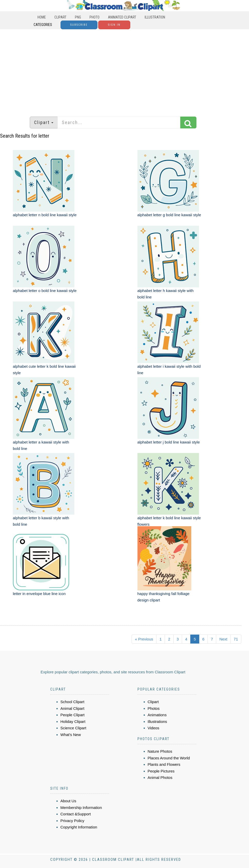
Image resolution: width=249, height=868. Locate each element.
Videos (154, 728)
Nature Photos (160, 751)
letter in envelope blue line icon (39, 594)
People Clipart (73, 715)
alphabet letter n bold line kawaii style (45, 215)
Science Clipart (73, 728)
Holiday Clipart (73, 721)
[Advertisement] (124, 70)
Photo (94, 17)
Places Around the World (169, 758)
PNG (78, 17)
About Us (68, 801)
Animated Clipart (122, 17)
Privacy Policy (72, 821)
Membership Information (81, 808)
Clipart (60, 17)
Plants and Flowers (164, 764)
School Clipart (72, 702)
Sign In (114, 25)
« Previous (144, 639)
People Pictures (161, 771)
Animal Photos (160, 777)
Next (223, 639)
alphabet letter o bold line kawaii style (45, 291)
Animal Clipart (72, 708)
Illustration (155, 17)
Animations (157, 715)
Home (42, 17)
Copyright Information (79, 827)
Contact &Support (76, 814)
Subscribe (79, 25)
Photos (154, 708)
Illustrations (157, 721)
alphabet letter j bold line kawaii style (169, 442)
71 (236, 639)
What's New (71, 735)
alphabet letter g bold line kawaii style (169, 215)
